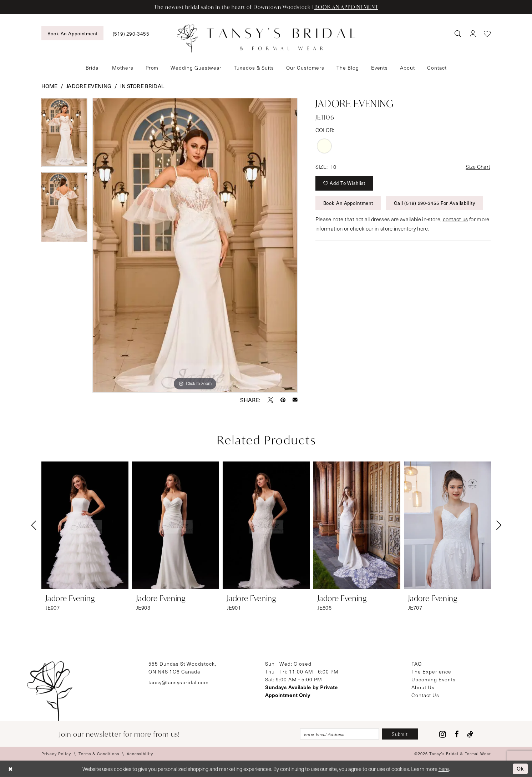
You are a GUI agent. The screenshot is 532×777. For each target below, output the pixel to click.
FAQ (417, 664)
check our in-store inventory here (389, 228)
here (444, 769)
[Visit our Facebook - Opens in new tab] (457, 734)
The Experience (431, 672)
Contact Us (425, 695)
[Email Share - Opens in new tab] (295, 400)
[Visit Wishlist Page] (487, 34)
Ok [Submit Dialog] (520, 768)
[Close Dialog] (11, 769)
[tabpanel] (65, 135)
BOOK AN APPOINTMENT (346, 7)
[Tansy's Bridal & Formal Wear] (266, 39)
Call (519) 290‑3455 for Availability (435, 203)
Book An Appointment (348, 203)
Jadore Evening (89, 86)
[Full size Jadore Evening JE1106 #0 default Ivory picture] (195, 245)
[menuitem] (72, 33)
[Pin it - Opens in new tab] (283, 400)
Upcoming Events (434, 679)
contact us (455, 219)
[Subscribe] (400, 734)
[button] (473, 34)
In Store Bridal (142, 86)
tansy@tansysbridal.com (179, 682)
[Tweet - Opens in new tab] (270, 400)
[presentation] (85, 525)
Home (50, 86)
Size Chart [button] (478, 167)
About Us (423, 687)
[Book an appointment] (72, 33)
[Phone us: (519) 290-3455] (131, 33)
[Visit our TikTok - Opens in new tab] (470, 734)
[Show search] (458, 34)
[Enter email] (340, 734)
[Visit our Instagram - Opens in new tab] (443, 734)
